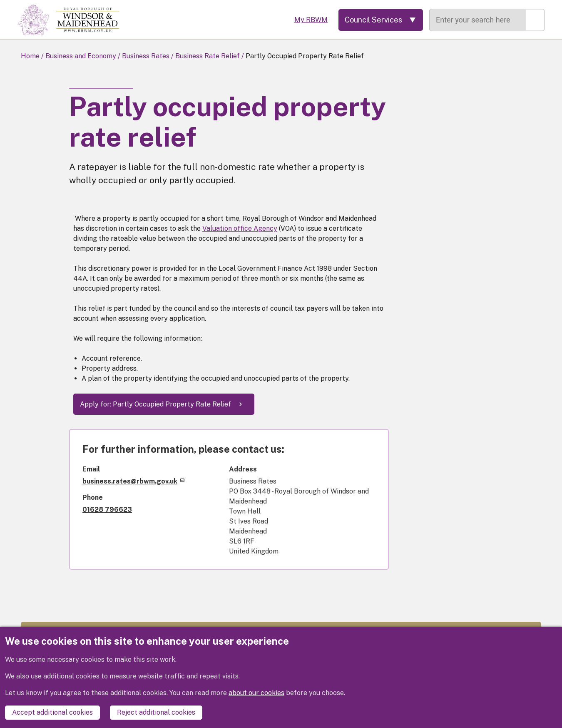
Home (30, 56)
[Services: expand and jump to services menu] (381, 20)
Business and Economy (81, 56)
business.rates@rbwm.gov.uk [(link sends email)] (133, 481)
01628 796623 (107, 510)
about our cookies (256, 693)
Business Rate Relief (208, 56)
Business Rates (146, 56)
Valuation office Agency (240, 228)
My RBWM (311, 20)
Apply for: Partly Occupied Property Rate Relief (155, 404)
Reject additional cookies (156, 712)
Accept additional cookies (52, 712)
